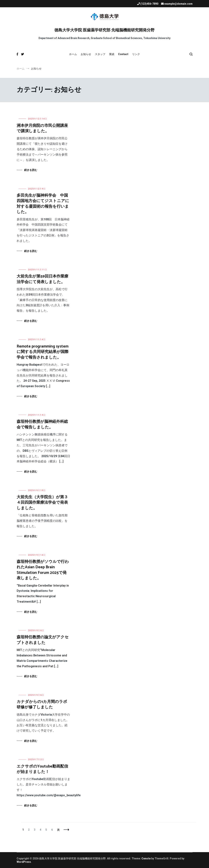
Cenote (146, 858)
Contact (123, 54)
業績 (112, 54)
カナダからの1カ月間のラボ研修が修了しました (42, 705)
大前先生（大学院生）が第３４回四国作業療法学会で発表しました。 (42, 503)
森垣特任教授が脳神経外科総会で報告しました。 (42, 424)
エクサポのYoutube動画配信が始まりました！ (42, 769)
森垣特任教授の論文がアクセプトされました (43, 640)
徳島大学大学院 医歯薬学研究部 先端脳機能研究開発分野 (104, 30)
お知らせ (86, 54)
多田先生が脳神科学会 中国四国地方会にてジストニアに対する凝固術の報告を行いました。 (43, 204)
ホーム (73, 54)
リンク (136, 54)
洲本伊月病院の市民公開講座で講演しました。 (42, 128)
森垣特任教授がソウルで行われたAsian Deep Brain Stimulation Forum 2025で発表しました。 (43, 570)
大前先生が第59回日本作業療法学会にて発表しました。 (42, 279)
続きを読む (31, 170)
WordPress (24, 862)
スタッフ (100, 54)
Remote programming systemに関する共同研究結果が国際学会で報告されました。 (43, 352)
